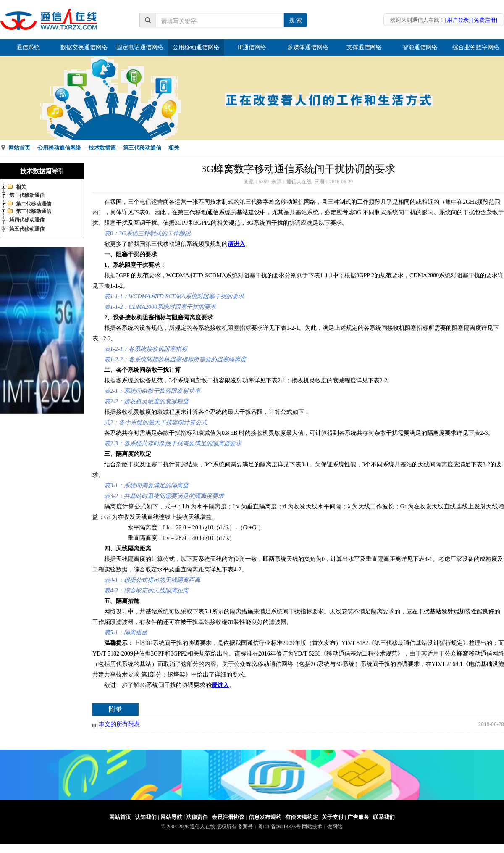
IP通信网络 (252, 47)
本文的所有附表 (119, 724)
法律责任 (197, 817)
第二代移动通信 (34, 204)
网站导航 (171, 817)
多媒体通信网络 (308, 47)
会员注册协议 (228, 817)
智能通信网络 (420, 47)
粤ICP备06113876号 (279, 827)
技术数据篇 (102, 148)
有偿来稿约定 (302, 817)
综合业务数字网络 (476, 47)
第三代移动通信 (142, 148)
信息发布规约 (265, 817)
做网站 (335, 827)
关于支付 (333, 817)
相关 (174, 148)
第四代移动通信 (27, 220)
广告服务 (358, 817)
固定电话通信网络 (140, 47)
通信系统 (28, 47)
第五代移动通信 (27, 229)
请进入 (236, 244)
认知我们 (146, 817)
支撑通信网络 (364, 47)
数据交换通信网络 (84, 47)
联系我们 (384, 817)
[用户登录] (458, 20)
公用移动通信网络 (196, 47)
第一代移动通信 (27, 195)
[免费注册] (484, 20)
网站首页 (19, 148)
